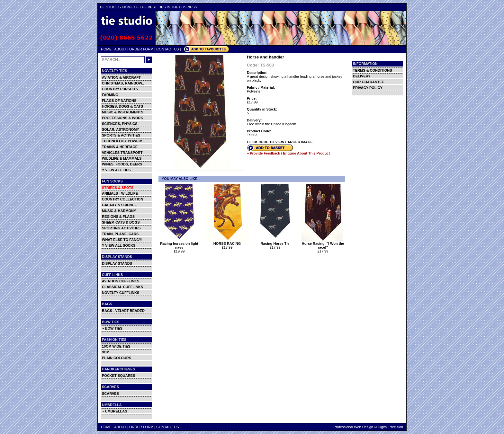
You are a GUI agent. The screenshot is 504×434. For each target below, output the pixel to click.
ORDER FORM (141, 49)
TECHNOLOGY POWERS (123, 141)
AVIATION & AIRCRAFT (121, 77)
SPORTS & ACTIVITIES (121, 135)
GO (149, 60)
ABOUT (120, 49)
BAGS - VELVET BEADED (123, 311)
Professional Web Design (353, 427)
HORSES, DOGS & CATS (122, 106)
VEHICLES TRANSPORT (122, 153)
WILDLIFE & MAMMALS (122, 158)
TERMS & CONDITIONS (373, 70)
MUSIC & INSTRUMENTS (123, 112)
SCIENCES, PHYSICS (120, 124)
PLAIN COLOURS (117, 358)
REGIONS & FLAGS (118, 217)
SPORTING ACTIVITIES (121, 228)
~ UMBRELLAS (115, 411)
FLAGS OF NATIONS (119, 101)
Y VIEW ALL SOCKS (119, 245)
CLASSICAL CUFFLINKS (122, 287)
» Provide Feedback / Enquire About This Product (288, 153)
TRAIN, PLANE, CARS (120, 234)
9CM (106, 352)
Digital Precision (390, 427)
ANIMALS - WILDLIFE (120, 193)
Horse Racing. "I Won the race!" (323, 244)
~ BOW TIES (112, 328)
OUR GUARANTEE (369, 82)
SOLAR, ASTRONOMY (121, 129)
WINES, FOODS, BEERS (122, 164)
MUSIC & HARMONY (119, 211)
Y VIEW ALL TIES (116, 170)
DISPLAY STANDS (117, 263)
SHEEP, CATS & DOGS (121, 222)
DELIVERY (362, 76)
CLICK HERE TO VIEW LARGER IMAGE (280, 142)
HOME (106, 49)
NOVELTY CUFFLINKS (121, 293)
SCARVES (110, 394)
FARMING (110, 95)
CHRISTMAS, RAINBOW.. (123, 83)
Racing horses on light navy (179, 244)
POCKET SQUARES (118, 376)
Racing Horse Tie (275, 242)
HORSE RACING (227, 242)
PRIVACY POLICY (368, 88)
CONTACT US (168, 49)
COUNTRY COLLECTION (122, 199)
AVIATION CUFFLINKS (121, 281)
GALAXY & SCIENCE (119, 205)
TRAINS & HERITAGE (120, 147)
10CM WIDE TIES (116, 346)
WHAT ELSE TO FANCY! (122, 240)
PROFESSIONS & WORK (122, 118)
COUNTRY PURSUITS (120, 89)
